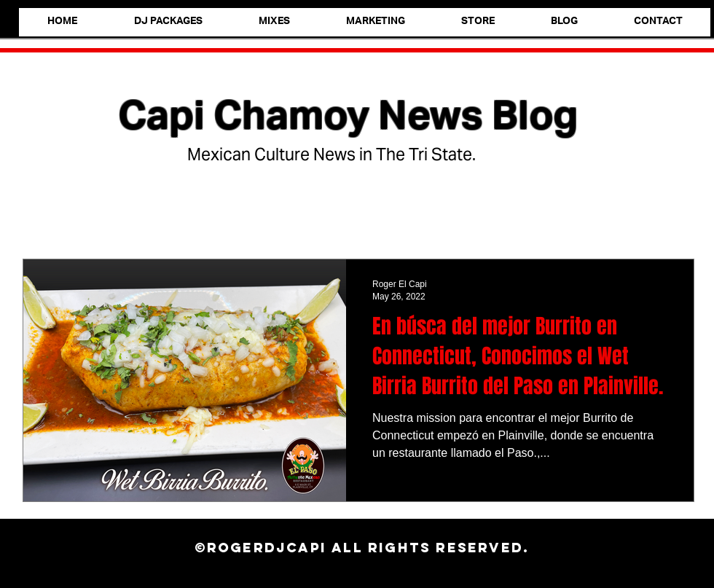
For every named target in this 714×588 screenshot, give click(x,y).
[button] (676, 217)
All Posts (44, 215)
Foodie (111, 215)
